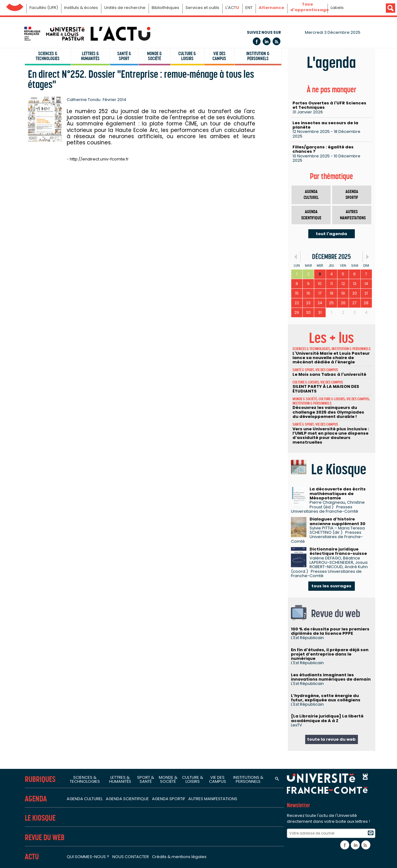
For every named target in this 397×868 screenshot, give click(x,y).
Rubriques (40, 779)
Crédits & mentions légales (179, 857)
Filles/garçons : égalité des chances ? (323, 149)
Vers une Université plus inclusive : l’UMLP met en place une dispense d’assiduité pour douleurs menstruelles (331, 436)
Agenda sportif (352, 195)
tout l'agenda (331, 234)
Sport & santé (146, 779)
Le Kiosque (40, 818)
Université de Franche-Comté (15, 6)
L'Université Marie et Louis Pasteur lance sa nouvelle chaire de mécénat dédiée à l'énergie (331, 358)
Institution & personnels (258, 56)
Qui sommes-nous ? (88, 857)
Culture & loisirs (187, 56)
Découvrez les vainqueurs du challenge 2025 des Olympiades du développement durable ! (328, 412)
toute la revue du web (331, 739)
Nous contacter (131, 857)
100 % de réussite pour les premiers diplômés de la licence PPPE (330, 631)
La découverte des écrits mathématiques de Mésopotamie (338, 493)
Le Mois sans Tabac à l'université (329, 374)
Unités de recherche (125, 8)
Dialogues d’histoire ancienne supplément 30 (337, 521)
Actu (32, 857)
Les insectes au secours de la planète (325, 125)
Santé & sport (124, 56)
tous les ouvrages (331, 586)
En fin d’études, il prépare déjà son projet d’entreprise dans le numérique (330, 654)
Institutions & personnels (248, 779)
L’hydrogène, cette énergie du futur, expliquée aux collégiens (326, 698)
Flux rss (277, 41)
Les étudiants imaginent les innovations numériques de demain (331, 677)
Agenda (36, 799)
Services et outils (202, 8)
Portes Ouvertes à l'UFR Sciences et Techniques (329, 105)
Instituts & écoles (81, 8)
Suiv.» (367, 257)
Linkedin (267, 41)
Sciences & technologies (48, 56)
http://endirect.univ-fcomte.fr (99, 159)
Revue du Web (45, 837)
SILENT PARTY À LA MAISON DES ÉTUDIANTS (326, 389)
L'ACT (232, 8)
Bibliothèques (165, 8)
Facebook (257, 41)
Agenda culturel (311, 195)
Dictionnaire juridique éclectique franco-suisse (338, 551)
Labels (337, 8)
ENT (249, 8)
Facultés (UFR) (44, 8)
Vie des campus (219, 56)
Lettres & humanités (90, 56)
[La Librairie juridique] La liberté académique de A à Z (327, 718)
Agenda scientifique (311, 215)
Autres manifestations (353, 215)
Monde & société (154, 56)
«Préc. (296, 257)
